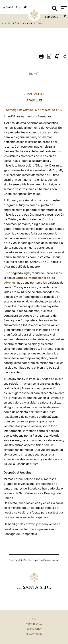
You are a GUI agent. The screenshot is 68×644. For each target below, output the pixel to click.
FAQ (34, 619)
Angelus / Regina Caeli (19, 23)
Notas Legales (34, 624)
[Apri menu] (63, 8)
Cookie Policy (34, 629)
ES (31, 74)
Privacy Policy (34, 634)
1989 (39, 23)
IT (38, 74)
